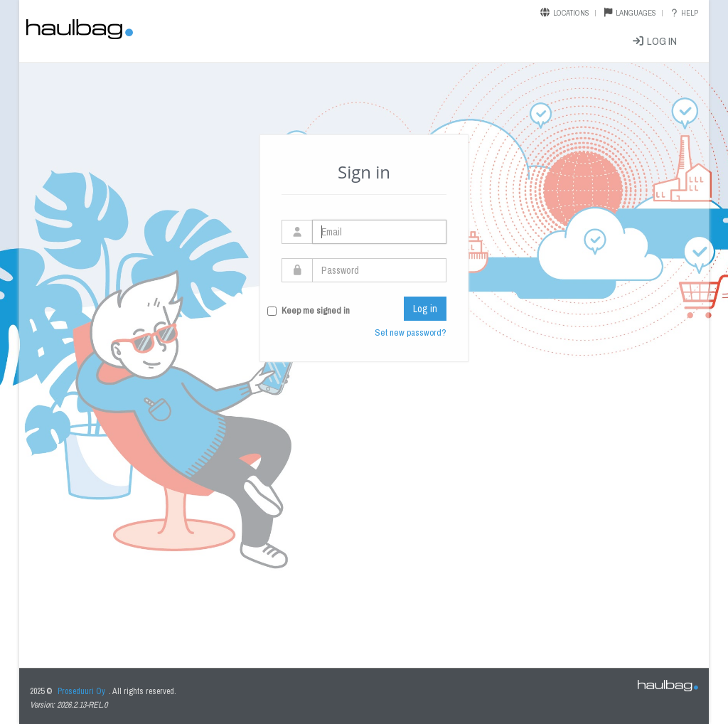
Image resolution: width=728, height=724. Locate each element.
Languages (636, 13)
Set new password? (411, 332)
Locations (571, 13)
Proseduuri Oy (81, 691)
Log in (654, 41)
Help (684, 13)
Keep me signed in (316, 310)
